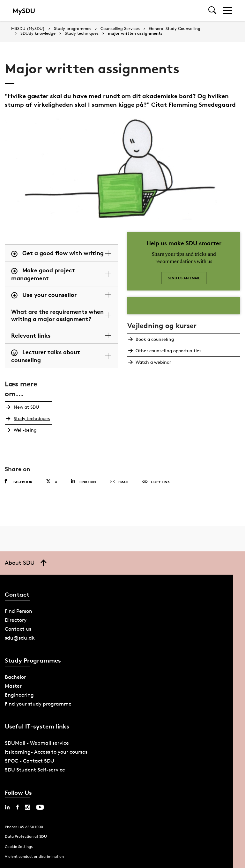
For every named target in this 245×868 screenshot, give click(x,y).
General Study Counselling (175, 29)
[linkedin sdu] (7, 807)
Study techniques (82, 33)
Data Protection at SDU (26, 836)
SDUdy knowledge (38, 33)
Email (119, 482)
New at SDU (25, 407)
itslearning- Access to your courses (46, 752)
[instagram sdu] (27, 807)
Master (13, 686)
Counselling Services (120, 29)
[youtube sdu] (40, 807)
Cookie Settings (19, 846)
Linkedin (83, 481)
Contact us (18, 629)
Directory (16, 620)
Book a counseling (154, 339)
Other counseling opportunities (168, 351)
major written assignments (135, 33)
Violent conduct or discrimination (34, 856)
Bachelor (15, 677)
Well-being (24, 430)
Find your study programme (38, 704)
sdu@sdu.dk (20, 638)
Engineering (19, 695)
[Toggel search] (212, 10)
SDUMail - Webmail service (37, 743)
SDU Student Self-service (35, 770)
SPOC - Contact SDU (30, 761)
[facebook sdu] (17, 807)
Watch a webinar (153, 362)
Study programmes (73, 29)
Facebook (19, 482)
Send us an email (184, 278)
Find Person (19, 611)
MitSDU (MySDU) (28, 29)
